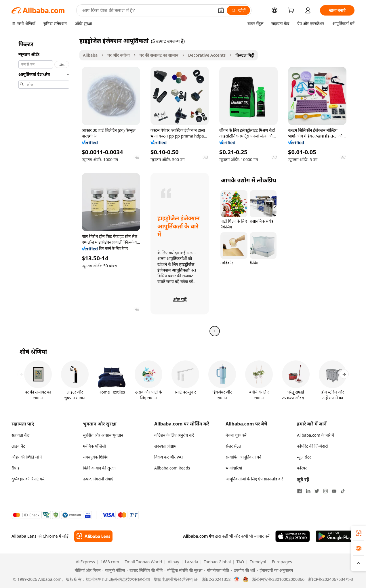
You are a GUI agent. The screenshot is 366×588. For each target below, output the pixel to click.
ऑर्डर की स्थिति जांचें (27, 457)
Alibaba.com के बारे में (316, 435)
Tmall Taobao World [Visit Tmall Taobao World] (144, 562)
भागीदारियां (234, 468)
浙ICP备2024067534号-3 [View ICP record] (330, 579)
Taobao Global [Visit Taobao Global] (217, 562)
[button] (221, 10)
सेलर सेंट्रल (233, 446)
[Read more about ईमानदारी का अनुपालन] (275, 570)
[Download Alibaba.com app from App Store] (293, 536)
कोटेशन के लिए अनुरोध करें (174, 435)
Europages (282, 562)
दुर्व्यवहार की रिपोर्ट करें (28, 479)
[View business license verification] (237, 579)
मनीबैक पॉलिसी (94, 446)
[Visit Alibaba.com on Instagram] (325, 491)
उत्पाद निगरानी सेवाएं (98, 479)
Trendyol (258, 562)
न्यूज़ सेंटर (304, 457)
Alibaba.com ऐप (198, 536)
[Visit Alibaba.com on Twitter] (317, 491)
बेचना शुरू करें (236, 435)
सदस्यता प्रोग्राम (165, 446)
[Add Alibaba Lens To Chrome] (93, 536)
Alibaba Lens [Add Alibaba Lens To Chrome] (24, 536)
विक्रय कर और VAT (169, 457)
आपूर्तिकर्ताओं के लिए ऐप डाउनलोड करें (254, 479)
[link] (359, 533)
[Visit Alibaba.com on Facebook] (300, 491)
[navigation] (44, 187)
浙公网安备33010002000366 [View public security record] (278, 579)
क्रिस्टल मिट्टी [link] (245, 55)
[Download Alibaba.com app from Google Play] (335, 536)
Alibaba (90, 55)
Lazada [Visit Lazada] (191, 562)
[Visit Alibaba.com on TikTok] (343, 491)
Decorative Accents (207, 55)
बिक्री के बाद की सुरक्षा (99, 468)
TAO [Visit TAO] (240, 562)
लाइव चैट (18, 446)
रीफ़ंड (16, 468)
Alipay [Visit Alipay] (174, 562)
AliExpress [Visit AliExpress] (85, 562)
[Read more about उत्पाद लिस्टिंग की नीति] (145, 570)
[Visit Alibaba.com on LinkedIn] (308, 491)
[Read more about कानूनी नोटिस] (114, 570)
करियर (302, 468)
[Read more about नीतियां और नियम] (87, 570)
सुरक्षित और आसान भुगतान (103, 435)
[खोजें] (238, 10)
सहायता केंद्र (20, 435)
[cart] (292, 11)
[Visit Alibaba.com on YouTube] (334, 491)
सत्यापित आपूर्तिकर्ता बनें (243, 457)
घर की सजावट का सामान (159, 55)
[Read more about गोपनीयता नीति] (217, 570)
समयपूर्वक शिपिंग (96, 457)
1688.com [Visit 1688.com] (110, 562)
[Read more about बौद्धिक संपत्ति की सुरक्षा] (183, 570)
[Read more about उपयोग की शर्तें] (243, 570)
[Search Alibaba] (148, 10)
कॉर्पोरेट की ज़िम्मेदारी (312, 446)
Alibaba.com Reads (172, 468)
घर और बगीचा (119, 55)
